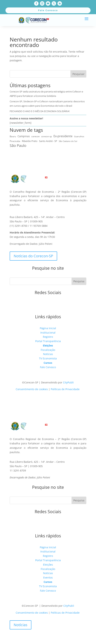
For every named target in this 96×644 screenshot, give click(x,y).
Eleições (48, 345)
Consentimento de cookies (32, 389)
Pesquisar (78, 74)
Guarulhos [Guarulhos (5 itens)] (79, 136)
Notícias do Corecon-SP (33, 256)
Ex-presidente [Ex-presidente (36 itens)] (63, 136)
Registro (48, 337)
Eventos (48, 577)
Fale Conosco (48, 367)
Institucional (48, 333)
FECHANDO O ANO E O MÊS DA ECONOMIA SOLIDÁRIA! (40, 111)
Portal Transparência (48, 341)
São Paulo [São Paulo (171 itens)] (18, 146)
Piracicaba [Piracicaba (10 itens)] (15, 141)
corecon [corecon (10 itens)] (35, 136)
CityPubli (68, 382)
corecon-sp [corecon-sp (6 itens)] (47, 136)
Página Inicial (48, 328)
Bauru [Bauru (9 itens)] (13, 136)
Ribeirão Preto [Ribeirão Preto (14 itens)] (30, 141)
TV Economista (48, 358)
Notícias (48, 354)
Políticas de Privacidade (65, 389)
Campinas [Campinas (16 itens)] (24, 136)
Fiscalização (48, 350)
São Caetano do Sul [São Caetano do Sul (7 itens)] (68, 141)
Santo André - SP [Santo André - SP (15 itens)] (48, 141)
